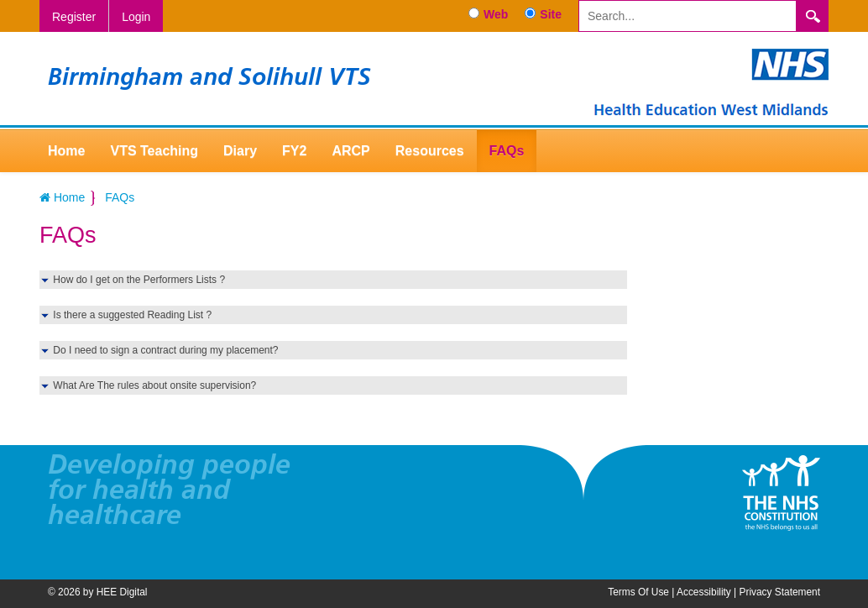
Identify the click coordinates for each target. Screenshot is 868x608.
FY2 (294, 151)
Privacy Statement (780, 592)
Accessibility (704, 592)
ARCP (350, 151)
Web (496, 14)
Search (813, 16)
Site (551, 14)
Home (66, 151)
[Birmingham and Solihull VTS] (711, 81)
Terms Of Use (638, 592)
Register (74, 17)
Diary (240, 151)
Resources (430, 151)
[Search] (688, 16)
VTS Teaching (154, 151)
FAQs (507, 151)
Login (136, 17)
